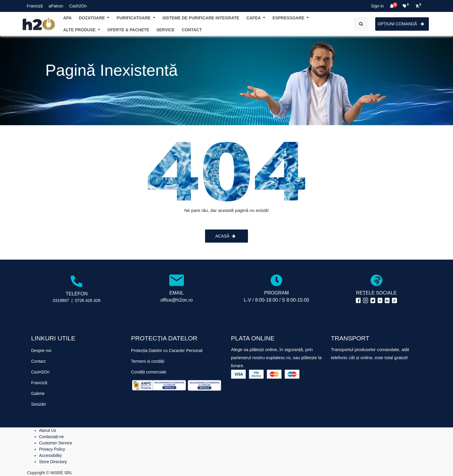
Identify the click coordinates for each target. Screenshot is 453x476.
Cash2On (78, 6)
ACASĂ (225, 236)
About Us (48, 430)
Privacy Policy (52, 449)
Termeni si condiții (148, 361)
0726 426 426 (88, 300)
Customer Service (56, 443)
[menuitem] (192, 30)
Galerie (38, 393)
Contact (38, 361)
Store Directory (53, 462)
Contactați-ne (51, 437)
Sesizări (39, 404)
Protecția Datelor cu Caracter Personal (167, 351)
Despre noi (41, 351)
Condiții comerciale (149, 372)
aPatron (56, 6)
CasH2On (40, 372)
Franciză (35, 6)
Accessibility (50, 455)
